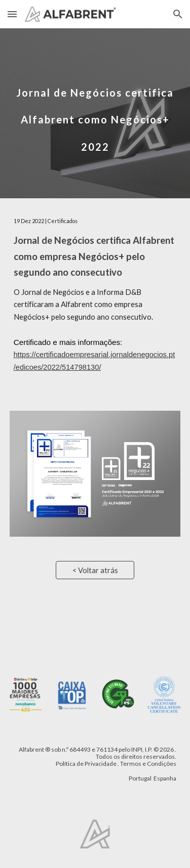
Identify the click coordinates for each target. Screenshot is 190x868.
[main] (95, 113)
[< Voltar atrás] (95, 570)
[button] (12, 14)
